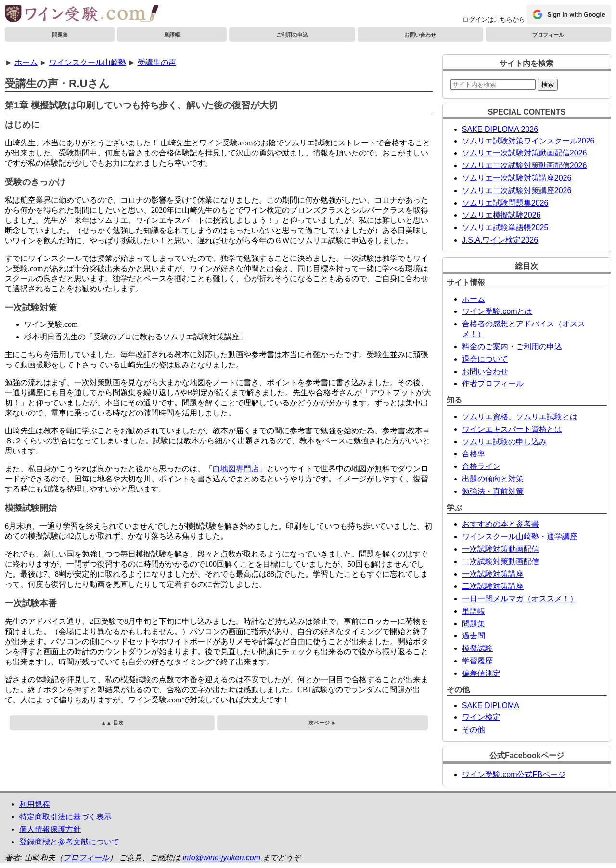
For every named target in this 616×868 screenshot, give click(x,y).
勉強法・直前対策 (493, 491)
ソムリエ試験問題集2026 (505, 203)
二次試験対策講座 (493, 586)
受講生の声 (157, 62)
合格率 (474, 454)
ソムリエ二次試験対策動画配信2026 (525, 165)
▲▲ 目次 (112, 723)
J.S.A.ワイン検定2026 (500, 240)
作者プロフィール (493, 383)
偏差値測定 (481, 673)
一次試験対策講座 (493, 574)
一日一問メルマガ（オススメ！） (520, 599)
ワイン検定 (481, 717)
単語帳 (172, 35)
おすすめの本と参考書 (500, 524)
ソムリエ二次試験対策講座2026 (517, 190)
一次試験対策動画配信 (500, 549)
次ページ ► (322, 723)
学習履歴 (477, 661)
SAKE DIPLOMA (491, 706)
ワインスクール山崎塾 (88, 62)
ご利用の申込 (292, 35)
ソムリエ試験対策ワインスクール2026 (528, 141)
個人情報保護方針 (50, 829)
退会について (485, 359)
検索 (548, 84)
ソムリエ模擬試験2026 (501, 215)
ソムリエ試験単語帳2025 (505, 227)
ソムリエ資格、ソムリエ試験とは (520, 417)
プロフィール (548, 35)
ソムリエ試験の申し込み (504, 442)
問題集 (60, 35)
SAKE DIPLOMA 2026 (500, 129)
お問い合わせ (420, 35)
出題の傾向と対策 (493, 479)
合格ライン (481, 466)
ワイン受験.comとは (497, 311)
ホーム (26, 62)
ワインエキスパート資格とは (512, 429)
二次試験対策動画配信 (500, 562)
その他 (474, 730)
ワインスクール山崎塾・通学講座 (520, 537)
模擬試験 (477, 648)
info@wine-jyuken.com (222, 858)
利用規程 (35, 804)
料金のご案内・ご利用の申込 (512, 346)
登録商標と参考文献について (69, 842)
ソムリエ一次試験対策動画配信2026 (525, 153)
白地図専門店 (236, 469)
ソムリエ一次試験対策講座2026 (517, 178)
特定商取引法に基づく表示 (65, 817)
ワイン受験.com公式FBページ (514, 774)
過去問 (474, 636)
